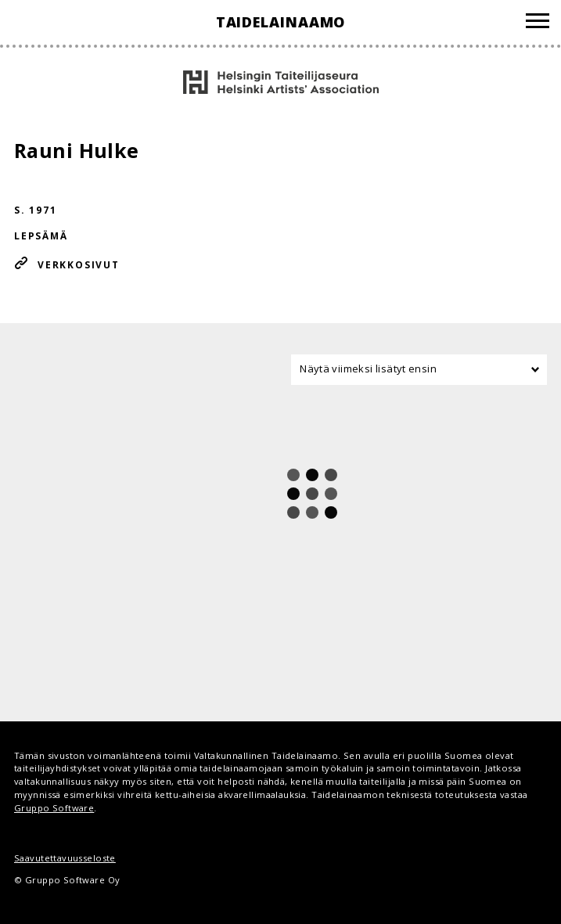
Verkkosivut (79, 265)
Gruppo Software (54, 808)
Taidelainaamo (281, 22)
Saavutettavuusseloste (65, 858)
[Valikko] (538, 23)
